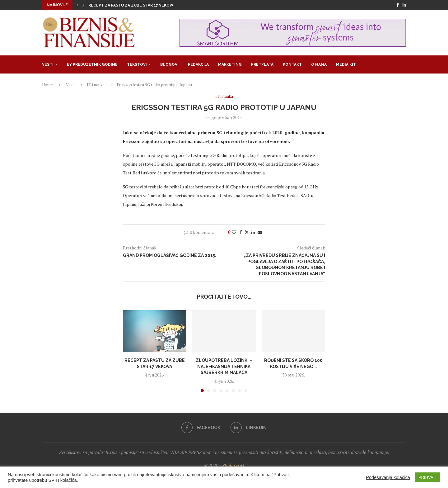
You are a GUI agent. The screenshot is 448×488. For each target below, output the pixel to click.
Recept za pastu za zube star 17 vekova (131, 5)
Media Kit (346, 64)
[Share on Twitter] (247, 232)
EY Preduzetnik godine (92, 64)
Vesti (48, 64)
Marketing (230, 64)
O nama (319, 64)
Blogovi (169, 64)
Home (47, 85)
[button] (77, 5)
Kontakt (292, 64)
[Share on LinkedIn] (253, 232)
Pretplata (262, 64)
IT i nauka (96, 85)
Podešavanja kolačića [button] (388, 477)
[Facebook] (397, 5)
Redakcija (198, 64)
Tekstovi (137, 64)
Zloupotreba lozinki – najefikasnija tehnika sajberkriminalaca (224, 366)
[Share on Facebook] (241, 232)
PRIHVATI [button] (427, 477)
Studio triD (233, 465)
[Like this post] (234, 232)
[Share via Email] (260, 232)
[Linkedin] (404, 5)
